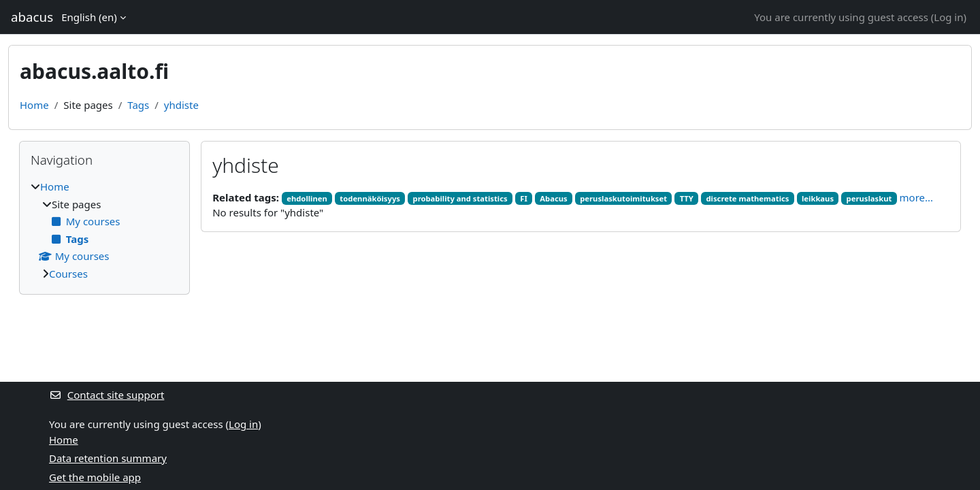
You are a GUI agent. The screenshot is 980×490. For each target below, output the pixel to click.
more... (917, 197)
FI (524, 198)
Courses (68, 274)
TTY (687, 198)
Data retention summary (108, 458)
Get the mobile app (95, 477)
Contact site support (107, 395)
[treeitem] (104, 230)
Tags (138, 105)
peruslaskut (869, 198)
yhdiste (181, 105)
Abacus (553, 198)
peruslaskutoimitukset (623, 198)
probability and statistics (460, 198)
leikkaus (818, 198)
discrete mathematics (747, 198)
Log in (948, 17)
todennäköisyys (370, 198)
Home (34, 105)
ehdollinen (307, 198)
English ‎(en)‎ (89, 17)
